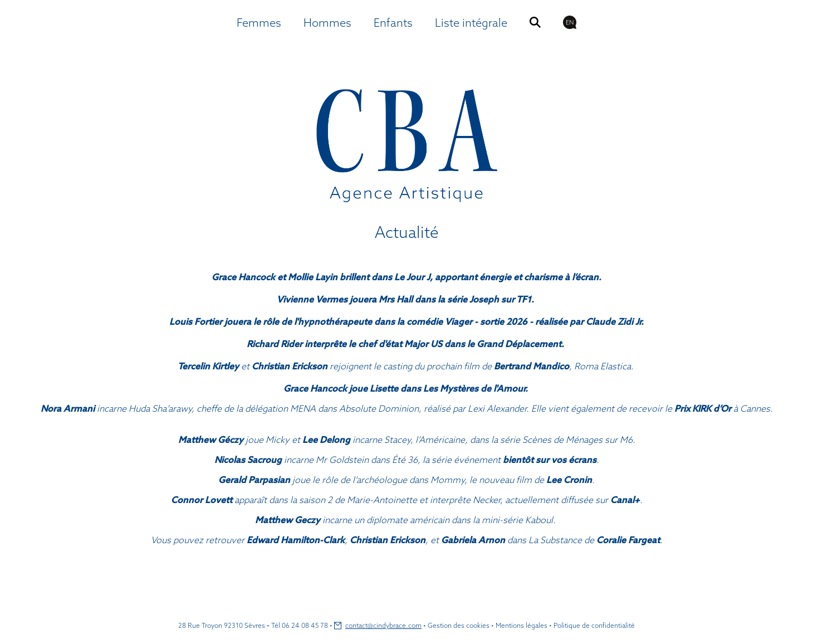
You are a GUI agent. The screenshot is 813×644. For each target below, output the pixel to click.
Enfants (393, 23)
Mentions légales (521, 625)
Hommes (327, 23)
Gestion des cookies (459, 625)
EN (570, 22)
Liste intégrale (471, 23)
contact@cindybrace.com (383, 625)
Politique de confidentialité (594, 625)
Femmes (259, 23)
